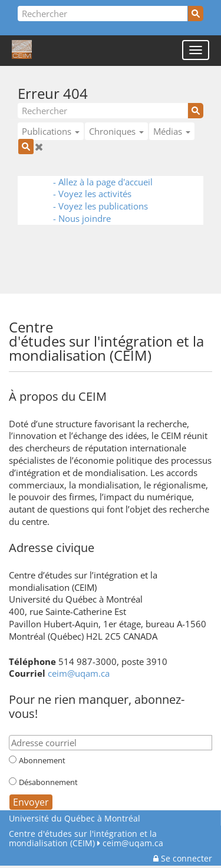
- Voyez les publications (100, 206)
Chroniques (116, 131)
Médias (172, 131)
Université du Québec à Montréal (75, 818)
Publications (51, 131)
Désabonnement (48, 782)
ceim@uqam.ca (79, 673)
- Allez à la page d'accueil (103, 182)
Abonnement (42, 760)
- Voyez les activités (92, 194)
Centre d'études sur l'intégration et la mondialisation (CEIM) (83, 838)
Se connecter (183, 858)
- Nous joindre (82, 218)
